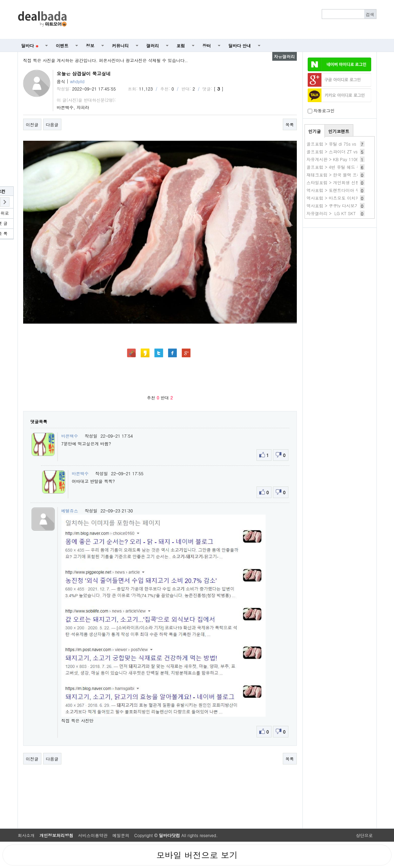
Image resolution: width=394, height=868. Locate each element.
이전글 (32, 124)
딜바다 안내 (240, 45)
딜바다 (30, 45)
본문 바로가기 (0, 0)
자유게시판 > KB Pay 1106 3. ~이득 (342, 159)
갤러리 (153, 45)
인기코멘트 (339, 131)
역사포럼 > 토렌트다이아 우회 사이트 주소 (347, 190)
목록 (290, 124)
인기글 (315, 131)
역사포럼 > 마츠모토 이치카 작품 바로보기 (347, 198)
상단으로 (365, 835)
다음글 (52, 124)
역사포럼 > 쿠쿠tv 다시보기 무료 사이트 (345, 206)
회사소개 (26, 835)
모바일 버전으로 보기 (197, 855)
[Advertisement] (225, 20)
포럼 (181, 45)
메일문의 (121, 835)
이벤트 (62, 45)
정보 (90, 45)
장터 (207, 45)
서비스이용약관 (93, 835)
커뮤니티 (120, 45)
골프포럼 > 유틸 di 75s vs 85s (336, 144)
